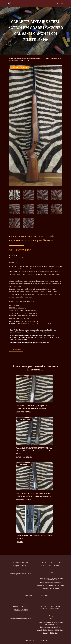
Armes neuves (18, 59)
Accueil (11, 59)
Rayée (25, 59)
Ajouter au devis (16, 349)
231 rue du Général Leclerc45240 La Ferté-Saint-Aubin (50, 607)
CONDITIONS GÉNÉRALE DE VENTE (35, 595)
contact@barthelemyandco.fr (21, 573)
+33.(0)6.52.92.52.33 (20, 610)
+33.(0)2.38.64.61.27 (20, 606)
